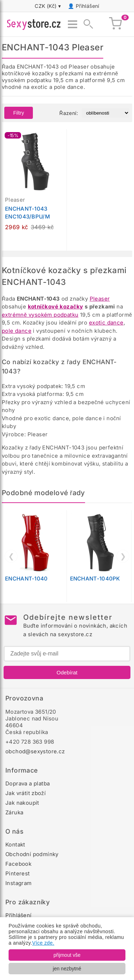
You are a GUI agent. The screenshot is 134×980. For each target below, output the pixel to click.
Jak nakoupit (22, 803)
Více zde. (43, 943)
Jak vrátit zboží (26, 793)
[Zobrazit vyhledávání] (86, 24)
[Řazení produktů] (106, 113)
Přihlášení (88, 6)
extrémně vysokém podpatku (40, 315)
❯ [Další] (123, 556)
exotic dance (106, 323)
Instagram (19, 883)
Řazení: (69, 113)
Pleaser (100, 299)
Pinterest (18, 873)
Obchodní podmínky (32, 854)
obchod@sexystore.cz (35, 751)
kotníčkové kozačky (56, 306)
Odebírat (67, 672)
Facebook (18, 864)
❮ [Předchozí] (11, 556)
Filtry (19, 113)
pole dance (17, 331)
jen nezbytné (67, 969)
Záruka (14, 812)
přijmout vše (67, 955)
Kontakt (15, 845)
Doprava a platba (28, 783)
